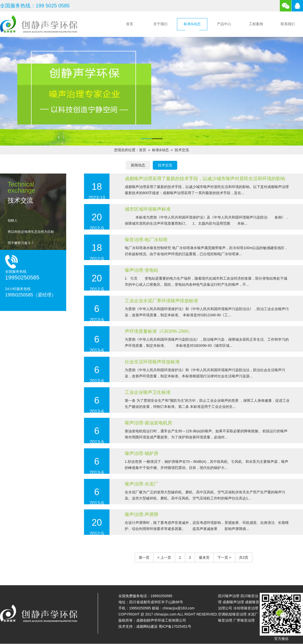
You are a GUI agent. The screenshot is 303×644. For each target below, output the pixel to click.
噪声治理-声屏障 (142, 514)
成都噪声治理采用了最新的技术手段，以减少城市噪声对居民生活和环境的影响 (205, 179)
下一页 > (224, 557)
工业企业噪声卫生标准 (148, 392)
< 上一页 (164, 557)
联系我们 (288, 24)
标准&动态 (192, 24)
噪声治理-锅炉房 (142, 453)
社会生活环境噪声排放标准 (152, 362)
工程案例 (256, 24)
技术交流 (182, 150)
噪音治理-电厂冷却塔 (146, 240)
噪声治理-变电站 (142, 270)
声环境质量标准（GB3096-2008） (159, 331)
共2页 (244, 557)
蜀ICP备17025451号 (175, 626)
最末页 (204, 557)
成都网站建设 (147, 626)
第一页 (144, 557)
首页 (130, 24)
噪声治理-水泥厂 (142, 484)
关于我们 (160, 24)
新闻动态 (138, 165)
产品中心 (224, 24)
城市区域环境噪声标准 (148, 209)
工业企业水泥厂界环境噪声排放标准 (161, 301)
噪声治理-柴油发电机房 (148, 423)
